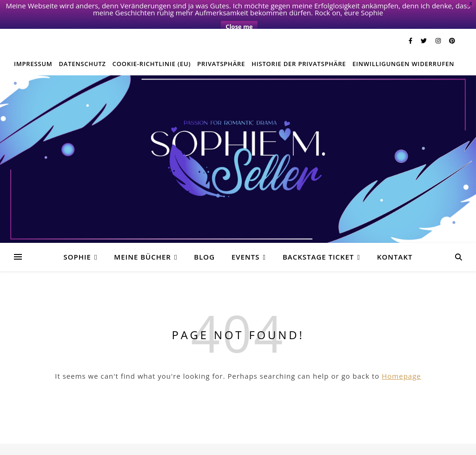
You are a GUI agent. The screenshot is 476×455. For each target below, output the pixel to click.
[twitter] (424, 27)
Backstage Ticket (318, 243)
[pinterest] (452, 27)
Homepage (401, 362)
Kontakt (395, 243)
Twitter (104, 446)
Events (246, 243)
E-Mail (260, 446)
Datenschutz (83, 50)
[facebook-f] (411, 27)
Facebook (77, 446)
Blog (204, 243)
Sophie (77, 243)
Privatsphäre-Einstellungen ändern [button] (199, 446)
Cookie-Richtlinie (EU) (152, 50)
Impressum (33, 50)
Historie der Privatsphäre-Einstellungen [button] (327, 446)
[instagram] (439, 27)
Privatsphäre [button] (221, 50)
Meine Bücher (142, 243)
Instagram (132, 446)
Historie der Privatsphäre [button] (299, 50)
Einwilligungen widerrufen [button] (403, 50)
